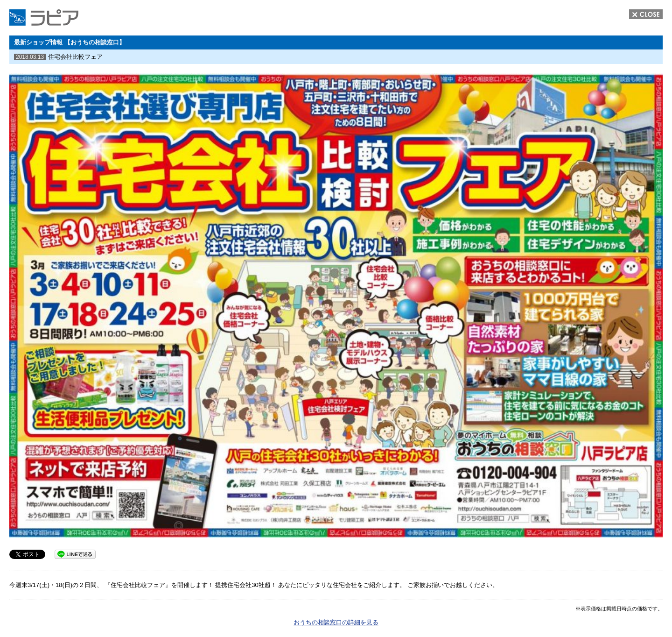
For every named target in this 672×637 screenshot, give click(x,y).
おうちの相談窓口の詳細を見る (336, 622)
